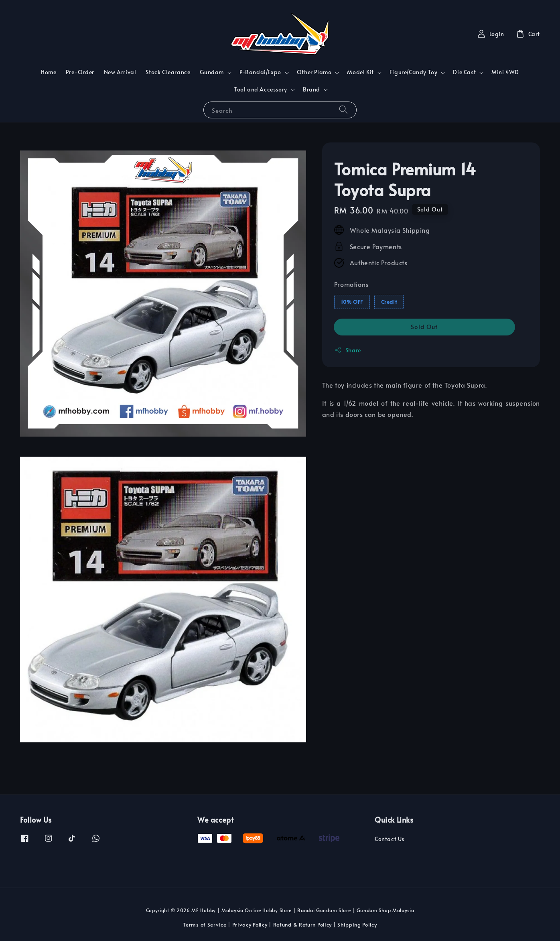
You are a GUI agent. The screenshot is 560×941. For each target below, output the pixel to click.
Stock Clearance (168, 72)
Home (49, 72)
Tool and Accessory (261, 89)
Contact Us (390, 839)
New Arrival (120, 72)
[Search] (343, 110)
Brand (311, 89)
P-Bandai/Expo (260, 72)
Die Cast (464, 72)
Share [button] (348, 350)
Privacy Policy (250, 925)
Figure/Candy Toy (414, 72)
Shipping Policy (357, 925)
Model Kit (360, 72)
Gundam (212, 72)
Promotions (351, 284)
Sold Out (424, 326)
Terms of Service (205, 925)
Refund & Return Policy (302, 925)
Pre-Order (80, 72)
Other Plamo (314, 72)
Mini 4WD (505, 72)
